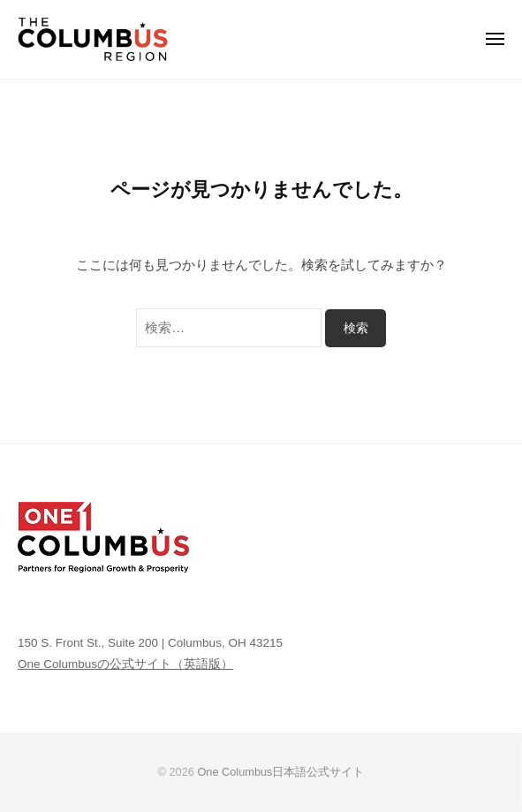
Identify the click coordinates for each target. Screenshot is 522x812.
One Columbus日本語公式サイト (280, 772)
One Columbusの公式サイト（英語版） (125, 664)
